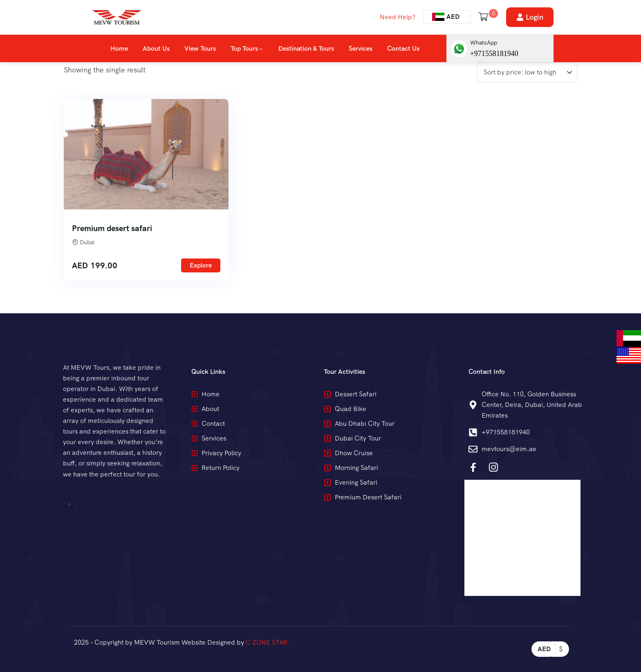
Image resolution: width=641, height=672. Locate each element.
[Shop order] (527, 72)
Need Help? (398, 17)
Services (361, 48)
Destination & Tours (306, 48)
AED (544, 649)
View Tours (200, 48)
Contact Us (403, 48)
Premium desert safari (112, 228)
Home (119, 48)
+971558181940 (494, 54)
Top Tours (244, 48)
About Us (156, 48)
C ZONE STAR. (268, 642)
